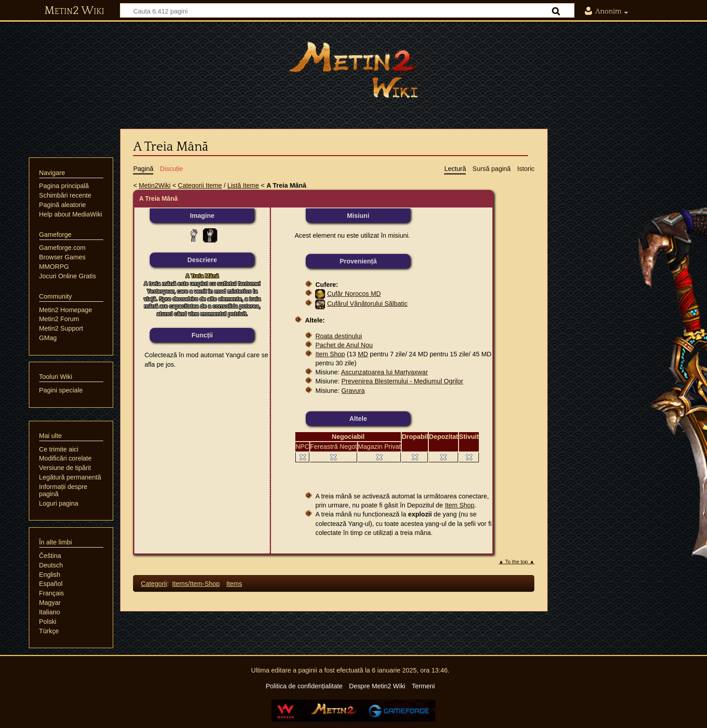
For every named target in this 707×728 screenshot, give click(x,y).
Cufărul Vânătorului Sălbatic (367, 304)
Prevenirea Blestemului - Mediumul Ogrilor (402, 381)
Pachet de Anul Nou (344, 345)
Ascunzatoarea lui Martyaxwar (384, 372)
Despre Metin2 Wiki (377, 686)
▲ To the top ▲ (517, 562)
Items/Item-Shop (196, 584)
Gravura (353, 391)
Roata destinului (338, 336)
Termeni (423, 686)
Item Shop (330, 354)
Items (234, 584)
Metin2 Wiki (74, 11)
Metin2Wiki (155, 185)
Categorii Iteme (200, 185)
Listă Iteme (243, 185)
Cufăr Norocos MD (354, 294)
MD (363, 354)
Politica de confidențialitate (304, 686)
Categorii (154, 584)
